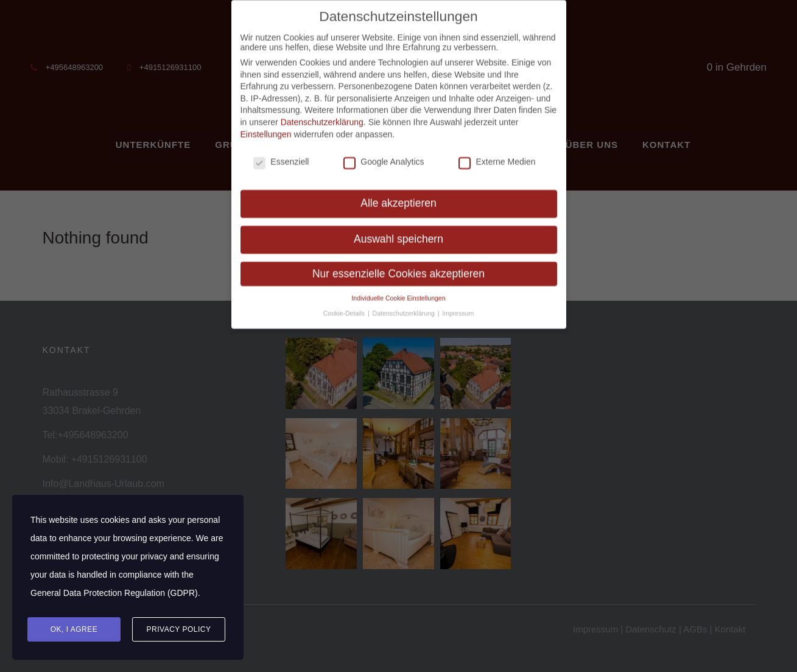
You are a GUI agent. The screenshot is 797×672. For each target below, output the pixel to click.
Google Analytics (384, 155)
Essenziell (281, 155)
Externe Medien (497, 155)
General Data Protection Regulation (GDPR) (114, 593)
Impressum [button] (458, 307)
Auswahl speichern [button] (398, 233)
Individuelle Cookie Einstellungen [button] (398, 292)
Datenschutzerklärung (322, 116)
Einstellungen (266, 128)
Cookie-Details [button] (345, 307)
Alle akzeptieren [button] (398, 197)
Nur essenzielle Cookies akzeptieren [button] (398, 267)
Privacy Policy (179, 629)
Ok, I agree (74, 629)
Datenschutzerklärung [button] (405, 307)
